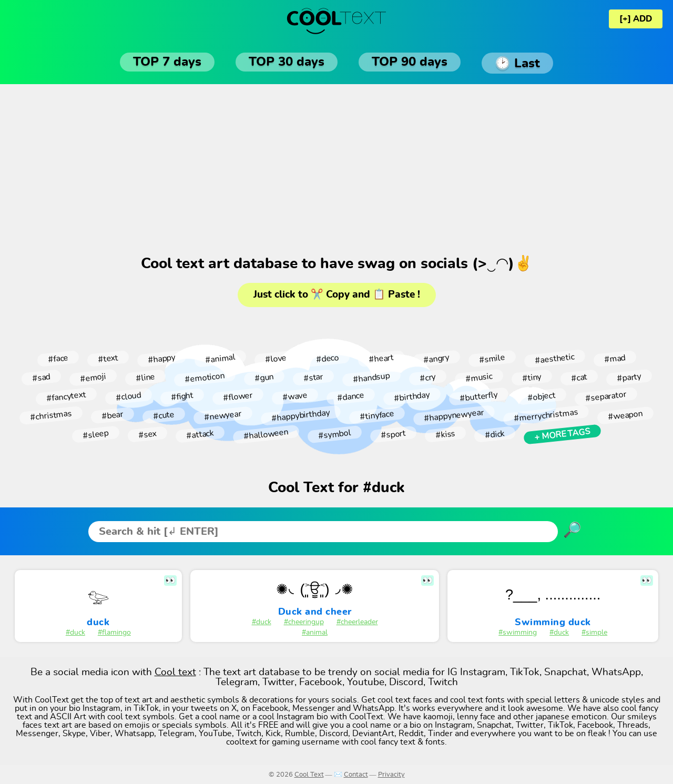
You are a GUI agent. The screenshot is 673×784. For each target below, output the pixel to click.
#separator (606, 396)
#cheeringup (304, 622)
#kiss (445, 434)
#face (58, 359)
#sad (41, 378)
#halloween (266, 435)
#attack (200, 434)
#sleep (95, 434)
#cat (579, 377)
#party (629, 378)
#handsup (371, 377)
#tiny (532, 378)
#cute (164, 415)
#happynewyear (454, 415)
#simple (594, 633)
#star (313, 378)
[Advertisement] (336, 168)
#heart (381, 359)
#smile (492, 358)
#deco (327, 359)
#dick (494, 434)
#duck (75, 633)
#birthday (412, 396)
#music (479, 377)
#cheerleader (357, 622)
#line (145, 378)
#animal (220, 359)
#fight (182, 396)
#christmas (51, 415)
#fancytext (66, 396)
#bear (112, 415)
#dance (350, 396)
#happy (161, 358)
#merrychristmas (546, 416)
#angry (436, 358)
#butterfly (478, 396)
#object (541, 396)
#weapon (625, 416)
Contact (356, 775)
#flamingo (114, 633)
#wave (295, 397)
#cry (428, 377)
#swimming (518, 633)
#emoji (93, 377)
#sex (147, 434)
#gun (264, 378)
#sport (393, 435)
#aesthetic (554, 359)
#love (276, 359)
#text (108, 359)
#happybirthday (300, 415)
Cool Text (309, 775)
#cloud (128, 396)
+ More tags (562, 434)
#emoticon (205, 378)
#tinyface (377, 416)
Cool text (175, 672)
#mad (615, 359)
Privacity (391, 775)
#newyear (223, 415)
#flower (238, 396)
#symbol (334, 434)
